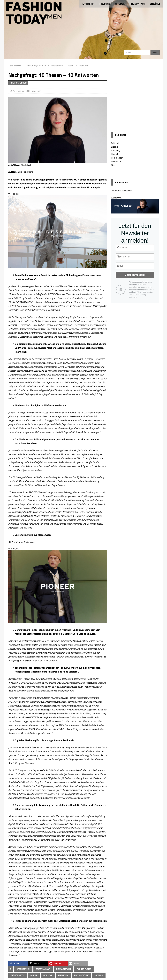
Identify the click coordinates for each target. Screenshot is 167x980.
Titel (113, 165)
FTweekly (105, 4)
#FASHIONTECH (23, 969)
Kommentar (117, 158)
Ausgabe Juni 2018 (22, 91)
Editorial (115, 143)
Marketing (63, 975)
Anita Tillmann (43, 969)
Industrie (48, 975)
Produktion (36, 91)
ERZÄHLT (155, 4)
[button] (18, 964)
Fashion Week (17, 975)
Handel (34, 975)
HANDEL (120, 4)
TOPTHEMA (88, 4)
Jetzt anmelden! (135, 275)
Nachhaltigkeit (81, 975)
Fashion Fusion (84, 969)
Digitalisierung (63, 969)
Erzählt (114, 147)
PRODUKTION (137, 4)
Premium (99, 975)
